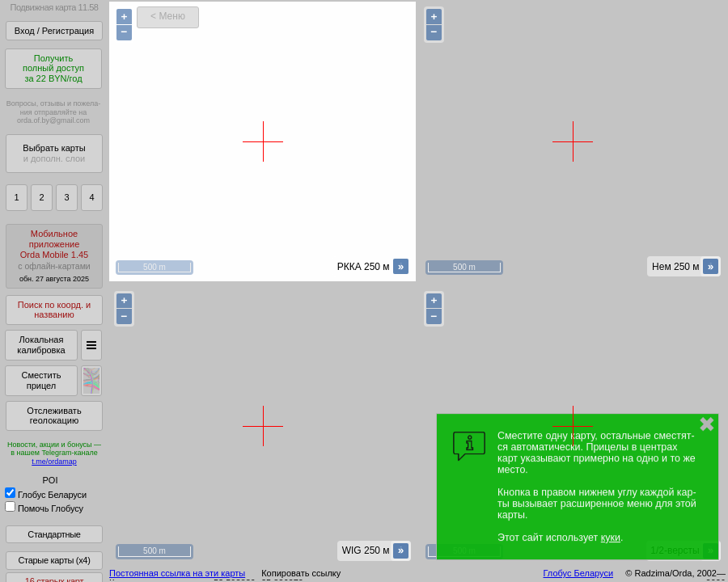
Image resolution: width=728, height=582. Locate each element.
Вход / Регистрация (54, 31)
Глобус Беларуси (46, 495)
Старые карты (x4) (54, 560)
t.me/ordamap (54, 462)
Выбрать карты (54, 153)
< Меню (168, 16)
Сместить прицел (41, 380)
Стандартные (54, 534)
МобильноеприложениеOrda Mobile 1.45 (54, 256)
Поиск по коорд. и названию (54, 310)
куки (611, 538)
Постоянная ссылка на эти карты (177, 573)
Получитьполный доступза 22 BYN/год (53, 68)
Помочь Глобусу (44, 508)
